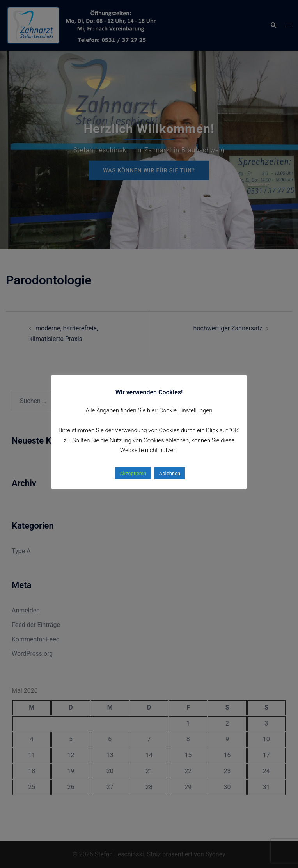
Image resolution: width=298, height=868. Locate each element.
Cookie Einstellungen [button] (186, 410)
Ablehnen (170, 473)
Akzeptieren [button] (133, 473)
